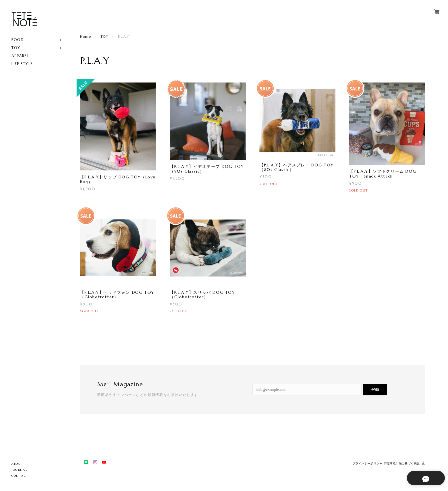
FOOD (18, 40)
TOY (16, 48)
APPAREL (20, 56)
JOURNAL (19, 470)
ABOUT (17, 464)
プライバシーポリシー (367, 463)
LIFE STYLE (22, 64)
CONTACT (20, 476)
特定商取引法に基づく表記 (402, 463)
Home (85, 37)
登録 (375, 390)
